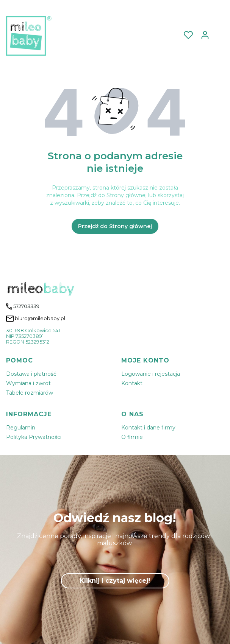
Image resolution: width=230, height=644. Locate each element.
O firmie (132, 437)
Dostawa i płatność (31, 374)
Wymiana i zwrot (28, 383)
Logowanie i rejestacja (151, 374)
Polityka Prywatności (34, 437)
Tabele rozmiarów (30, 393)
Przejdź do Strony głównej (115, 226)
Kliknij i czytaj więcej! (115, 581)
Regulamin (21, 428)
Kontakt (132, 383)
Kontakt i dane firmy (148, 428)
